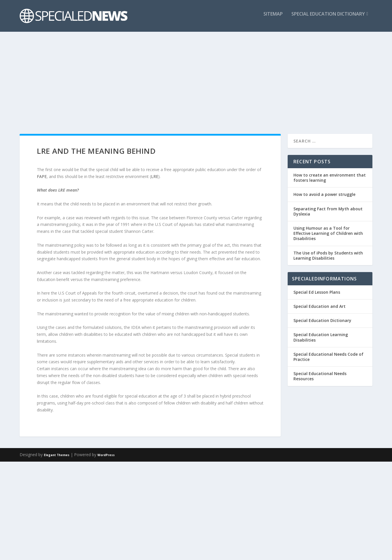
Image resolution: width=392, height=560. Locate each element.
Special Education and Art (320, 306)
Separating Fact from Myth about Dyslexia (328, 211)
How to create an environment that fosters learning (330, 178)
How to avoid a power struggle (324, 194)
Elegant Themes (57, 455)
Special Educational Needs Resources (320, 376)
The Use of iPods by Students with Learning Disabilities (328, 255)
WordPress (106, 455)
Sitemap (273, 18)
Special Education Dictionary (328, 18)
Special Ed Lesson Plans (317, 292)
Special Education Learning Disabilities (321, 337)
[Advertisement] (196, 79)
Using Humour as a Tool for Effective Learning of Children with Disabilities (328, 233)
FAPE (42, 176)
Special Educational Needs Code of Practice (328, 357)
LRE (155, 176)
